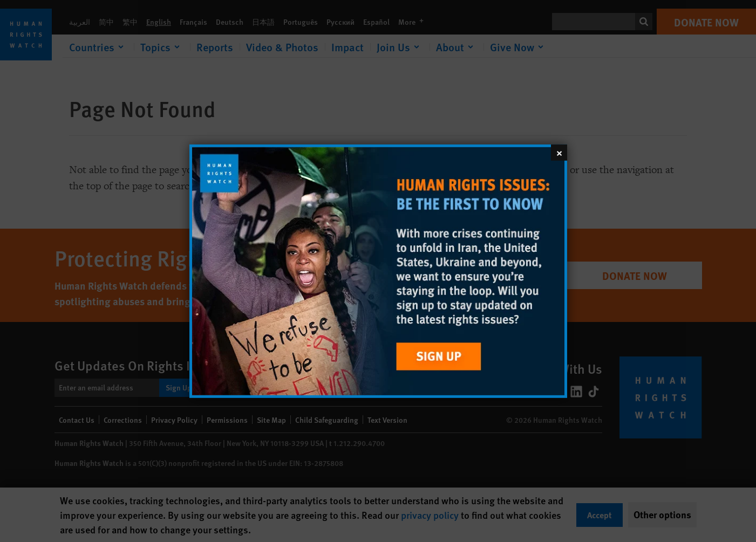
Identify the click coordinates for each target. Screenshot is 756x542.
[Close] (559, 152)
